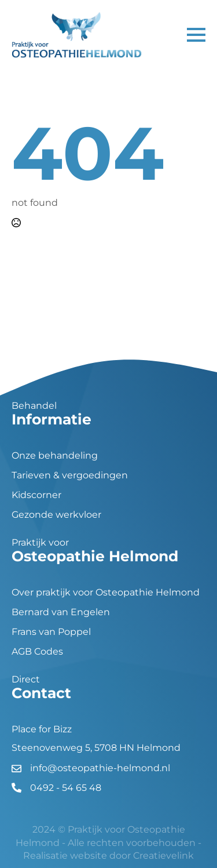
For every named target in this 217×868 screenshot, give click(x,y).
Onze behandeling (55, 456)
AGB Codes (37, 652)
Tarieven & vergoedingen (70, 475)
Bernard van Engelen (61, 612)
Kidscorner (36, 495)
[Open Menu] (196, 35)
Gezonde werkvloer (56, 515)
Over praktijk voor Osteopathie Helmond (106, 593)
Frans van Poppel (51, 632)
